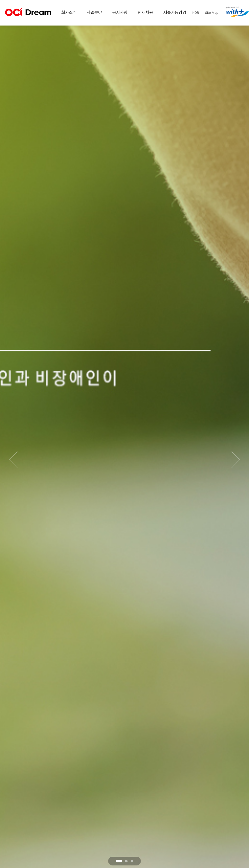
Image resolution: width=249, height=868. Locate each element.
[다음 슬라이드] (236, 460)
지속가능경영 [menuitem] (175, 13)
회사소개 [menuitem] (69, 13)
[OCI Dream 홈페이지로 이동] (28, 14)
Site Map (212, 13)
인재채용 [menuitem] (145, 13)
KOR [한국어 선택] (196, 13)
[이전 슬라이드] (13, 460)
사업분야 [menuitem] (94, 13)
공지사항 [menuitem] (120, 13)
